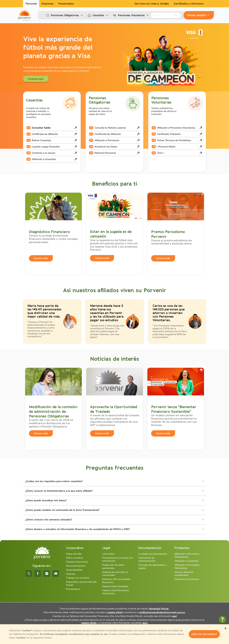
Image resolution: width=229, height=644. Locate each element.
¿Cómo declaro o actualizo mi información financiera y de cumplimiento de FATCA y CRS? (78, 529)
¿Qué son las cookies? (204, 634)
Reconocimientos (76, 566)
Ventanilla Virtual (159, 609)
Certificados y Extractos (189, 4)
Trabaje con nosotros (78, 578)
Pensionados (66, 4)
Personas (31, 4)
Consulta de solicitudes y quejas (152, 567)
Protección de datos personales (113, 567)
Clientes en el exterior (187, 579)
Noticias (71, 574)
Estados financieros (77, 562)
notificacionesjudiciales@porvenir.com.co (162, 612)
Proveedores (73, 589)
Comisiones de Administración (147, 559)
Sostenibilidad (74, 570)
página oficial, (89, 623)
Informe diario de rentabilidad (184, 574)
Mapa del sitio (74, 554)
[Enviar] (176, 15)
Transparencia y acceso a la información (117, 559)
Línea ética (108, 554)
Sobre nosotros (75, 558)
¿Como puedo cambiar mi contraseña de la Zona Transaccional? (62, 510)
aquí (174, 616)
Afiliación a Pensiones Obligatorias (187, 555)
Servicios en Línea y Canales (152, 4)
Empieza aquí (36, 79)
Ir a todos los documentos (153, 554)
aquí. (145, 623)
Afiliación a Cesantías (186, 561)
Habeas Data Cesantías (115, 586)
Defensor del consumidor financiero (116, 581)
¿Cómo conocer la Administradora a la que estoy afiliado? (59, 491)
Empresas (48, 4)
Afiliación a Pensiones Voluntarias (187, 567)
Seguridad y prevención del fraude (81, 583)
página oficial (115, 612)
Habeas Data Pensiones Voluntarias (116, 592)
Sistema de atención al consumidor (115, 574)
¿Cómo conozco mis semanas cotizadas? (49, 520)
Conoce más (41, 258)
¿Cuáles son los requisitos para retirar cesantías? (54, 481)
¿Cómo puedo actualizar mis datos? (46, 500)
